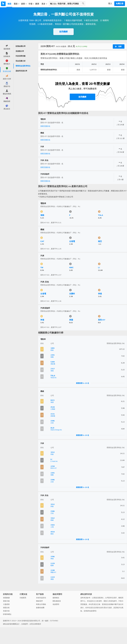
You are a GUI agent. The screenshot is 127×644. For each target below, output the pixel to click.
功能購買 (23, 598)
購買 (37, 4)
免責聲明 (56, 604)
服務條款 (56, 598)
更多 (44, 4)
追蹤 (118, 46)
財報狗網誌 (7, 614)
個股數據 (6, 598)
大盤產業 (6, 604)
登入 (110, 4)
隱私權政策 (57, 601)
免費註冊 (120, 4)
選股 (17, 4)
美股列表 (6, 611)
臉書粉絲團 (40, 608)
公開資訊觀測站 (98, 598)
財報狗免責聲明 (90, 611)
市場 (31, 4)
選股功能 (6, 601)
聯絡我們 (39, 601)
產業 (24, 4)
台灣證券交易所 (111, 598)
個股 (9, 4)
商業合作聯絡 (41, 604)
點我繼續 (63, 32)
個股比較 (6, 608)
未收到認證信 (41, 598)
